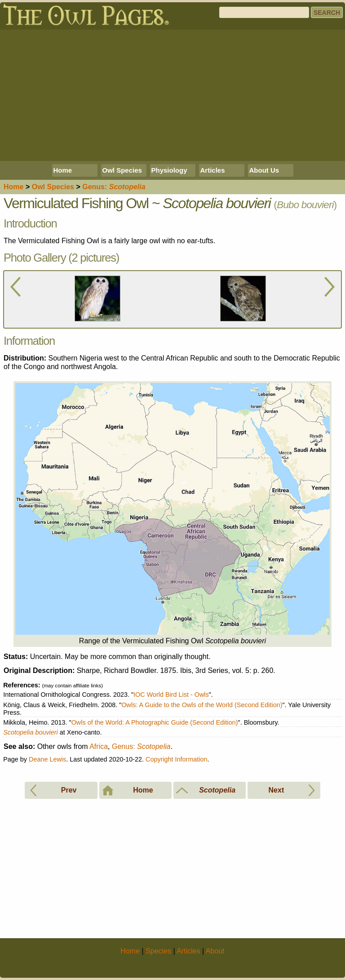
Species (53, 187)
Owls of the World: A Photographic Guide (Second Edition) (155, 722)
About (215, 951)
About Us (264, 170)
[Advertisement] (172, 95)
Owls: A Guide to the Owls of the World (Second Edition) (202, 705)
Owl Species (122, 170)
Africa (99, 746)
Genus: (141, 746)
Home (63, 170)
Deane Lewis (47, 759)
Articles (213, 170)
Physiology (169, 170)
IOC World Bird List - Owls (171, 695)
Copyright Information (177, 759)
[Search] (264, 12)
